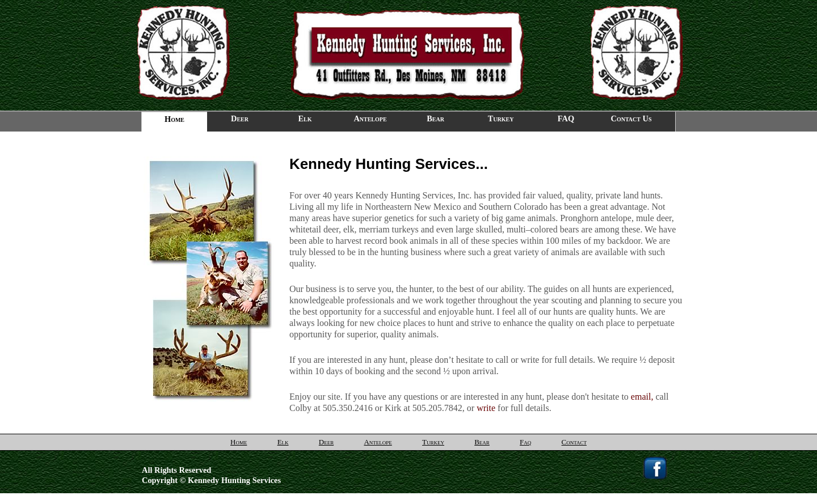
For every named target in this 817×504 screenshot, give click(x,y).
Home (239, 442)
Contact (574, 442)
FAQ (566, 118)
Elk (305, 118)
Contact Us (631, 118)
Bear (435, 118)
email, (642, 397)
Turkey (501, 118)
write (486, 408)
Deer (240, 118)
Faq (525, 442)
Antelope (370, 118)
